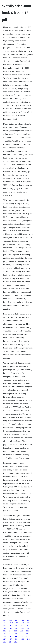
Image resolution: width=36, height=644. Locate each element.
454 (4, 625)
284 (11, 628)
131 (4, 620)
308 (17, 623)
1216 (17, 620)
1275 (5, 639)
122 (23, 620)
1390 (5, 636)
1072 (28, 636)
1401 (16, 634)
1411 (16, 642)
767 (10, 634)
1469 (5, 628)
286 (16, 628)
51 (27, 634)
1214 (29, 620)
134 (4, 634)
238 (16, 625)
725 (10, 642)
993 (27, 631)
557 (11, 639)
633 (22, 634)
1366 (10, 625)
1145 (16, 636)
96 (10, 636)
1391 (22, 631)
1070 (29, 639)
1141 (5, 623)
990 (4, 631)
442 (22, 625)
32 (10, 631)
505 (16, 639)
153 (23, 623)
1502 (15, 631)
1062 (29, 623)
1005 (22, 628)
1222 (28, 625)
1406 (10, 620)
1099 (11, 623)
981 (4, 642)
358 (22, 636)
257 (28, 628)
